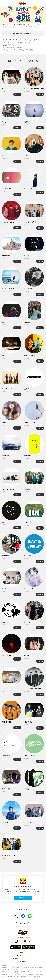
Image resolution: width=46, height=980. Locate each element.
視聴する (17, 94)
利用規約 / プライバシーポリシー (23, 958)
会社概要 (23, 961)
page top (25, 923)
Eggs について (23, 952)
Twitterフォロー (23, 898)
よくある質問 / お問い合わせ (23, 955)
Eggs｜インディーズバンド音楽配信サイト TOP (16, 25)
